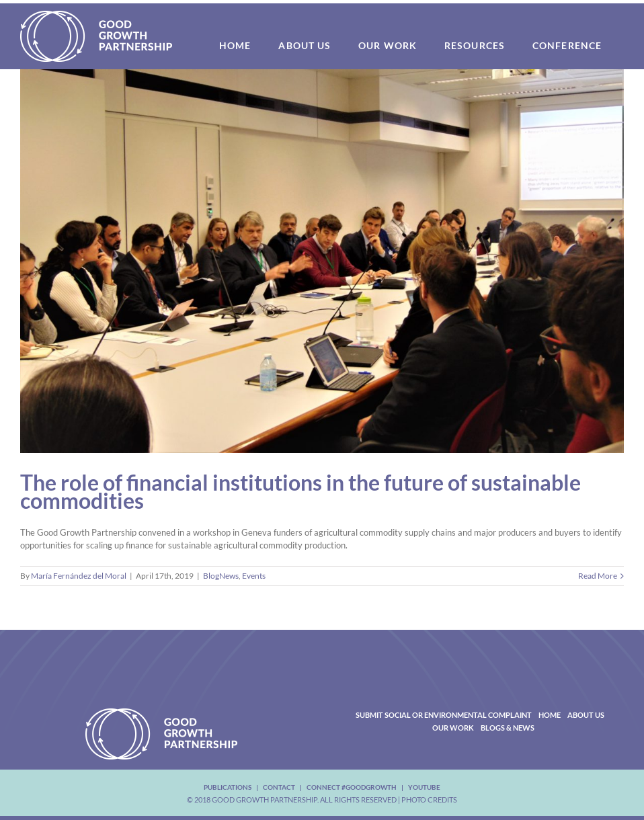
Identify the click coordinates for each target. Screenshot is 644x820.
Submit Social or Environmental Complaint (444, 715)
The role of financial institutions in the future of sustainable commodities (300, 491)
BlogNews (221, 576)
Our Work (453, 728)
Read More (598, 576)
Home (550, 715)
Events (254, 576)
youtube (424, 787)
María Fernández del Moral (79, 576)
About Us (586, 715)
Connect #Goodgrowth (352, 787)
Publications (228, 787)
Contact (279, 787)
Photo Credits (429, 799)
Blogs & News (508, 728)
